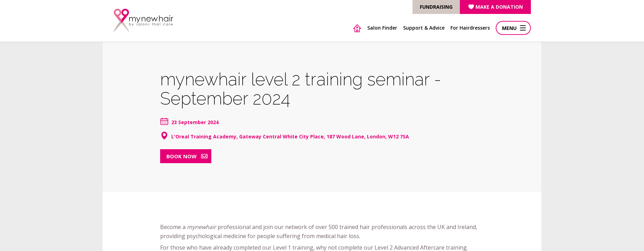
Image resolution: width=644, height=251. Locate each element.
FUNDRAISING (436, 7)
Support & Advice (424, 28)
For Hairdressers (470, 28)
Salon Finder (382, 28)
